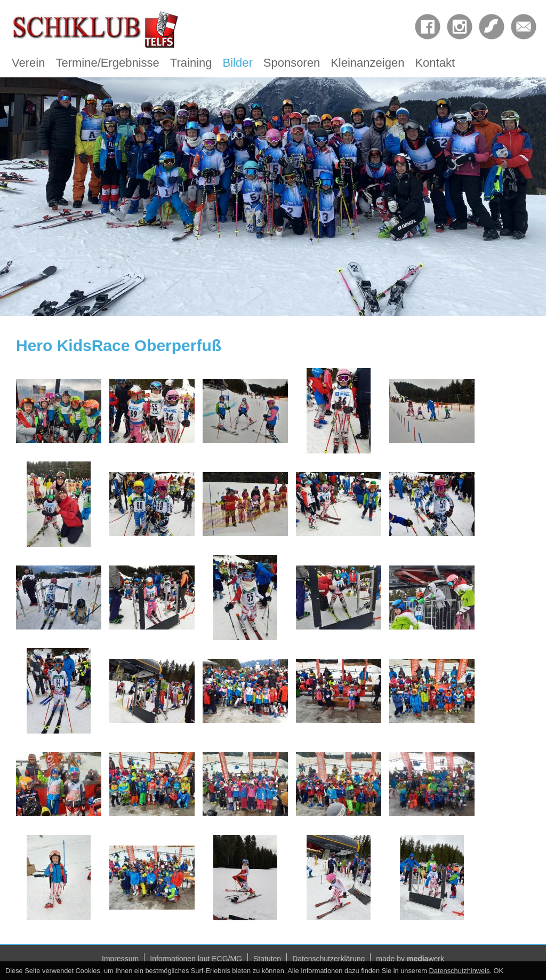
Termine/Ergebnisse (107, 63)
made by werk (410, 959)
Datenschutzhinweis (460, 971)
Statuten (267, 959)
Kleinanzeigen (367, 63)
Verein (28, 63)
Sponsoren (292, 63)
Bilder (238, 63)
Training (191, 63)
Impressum (120, 959)
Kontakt (435, 63)
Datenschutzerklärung (328, 959)
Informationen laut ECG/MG (196, 959)
